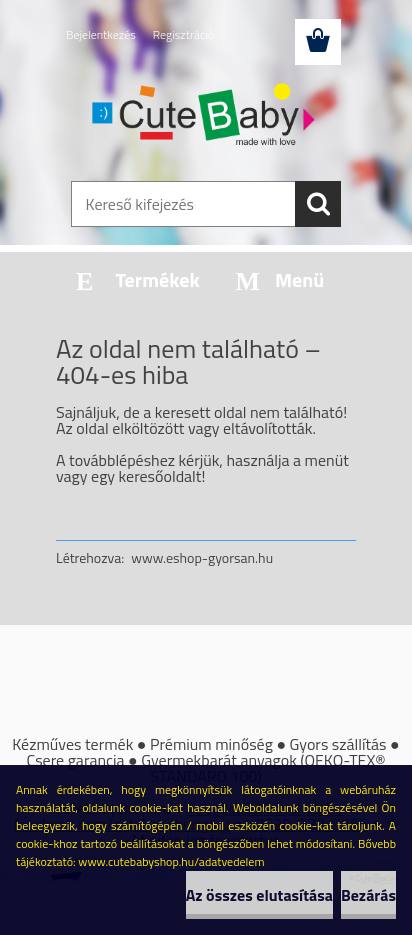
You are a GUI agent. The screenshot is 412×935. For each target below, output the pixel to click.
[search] (318, 204)
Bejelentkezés (101, 34)
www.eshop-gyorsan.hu (202, 557)
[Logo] (205, 117)
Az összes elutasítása (259, 895)
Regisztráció (183, 34)
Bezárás (368, 895)
